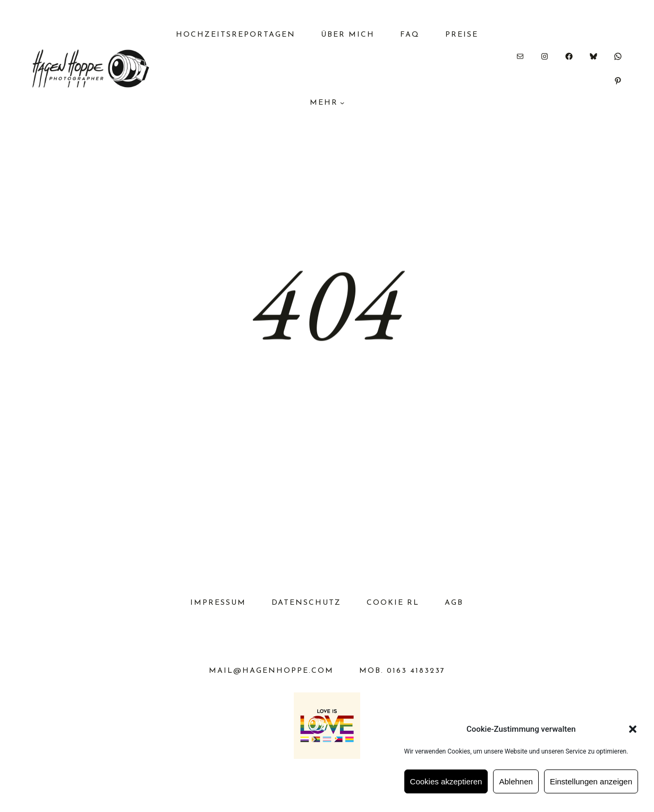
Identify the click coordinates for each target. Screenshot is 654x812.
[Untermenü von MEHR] (342, 103)
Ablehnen (516, 781)
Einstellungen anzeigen (591, 781)
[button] (633, 729)
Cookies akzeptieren (446, 781)
